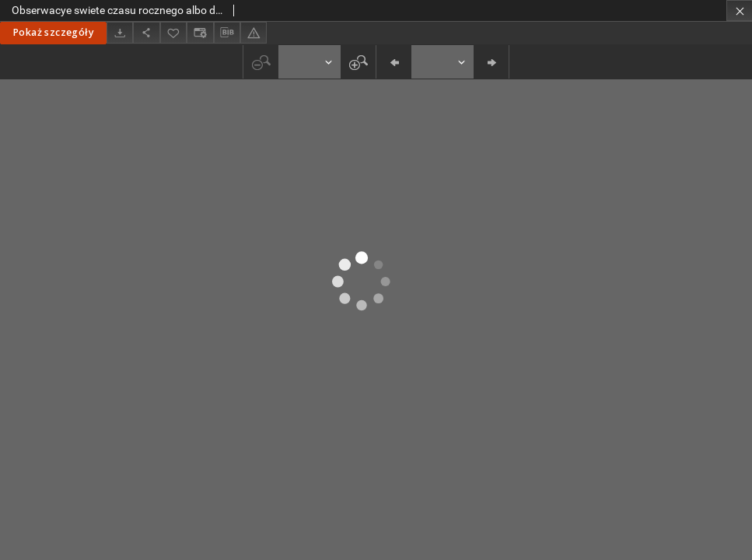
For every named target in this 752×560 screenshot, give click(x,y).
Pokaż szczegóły (53, 32)
